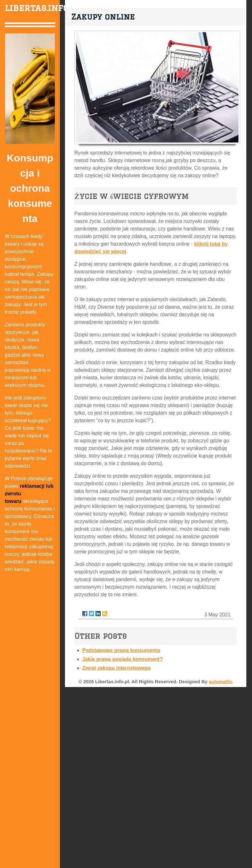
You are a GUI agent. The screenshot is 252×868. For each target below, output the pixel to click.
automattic (221, 682)
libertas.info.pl (42, 8)
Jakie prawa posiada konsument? (123, 659)
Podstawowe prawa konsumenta (121, 650)
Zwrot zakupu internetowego (117, 668)
